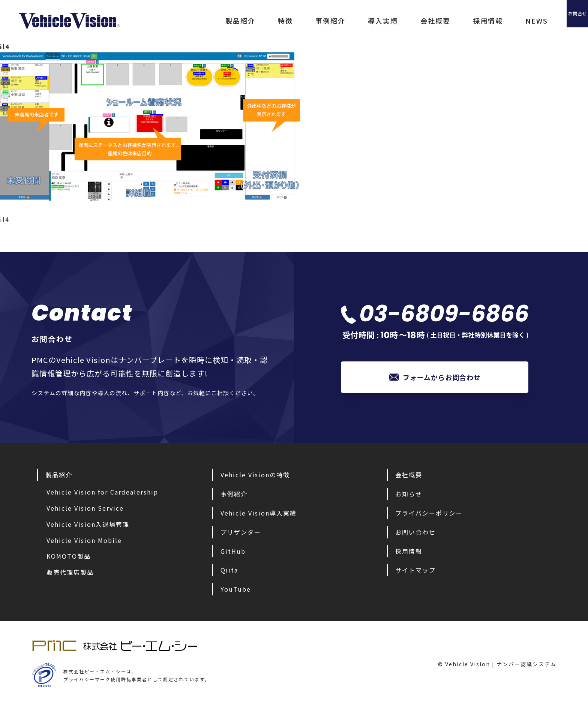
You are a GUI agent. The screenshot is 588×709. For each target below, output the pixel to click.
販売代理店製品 (70, 574)
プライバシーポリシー (429, 515)
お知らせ (409, 496)
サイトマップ (415, 572)
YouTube (236, 591)
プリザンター (241, 534)
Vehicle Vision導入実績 (259, 515)
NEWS (490, 21)
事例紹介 (284, 21)
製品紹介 (194, 21)
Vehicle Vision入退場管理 (88, 526)
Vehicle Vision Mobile (84, 542)
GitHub (233, 553)
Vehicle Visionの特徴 (255, 477)
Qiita (229, 572)
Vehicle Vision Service (85, 510)
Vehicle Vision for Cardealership (102, 494)
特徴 (239, 21)
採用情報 (442, 21)
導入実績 (337, 21)
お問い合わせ (415, 534)
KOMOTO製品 (69, 558)
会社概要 (389, 21)
